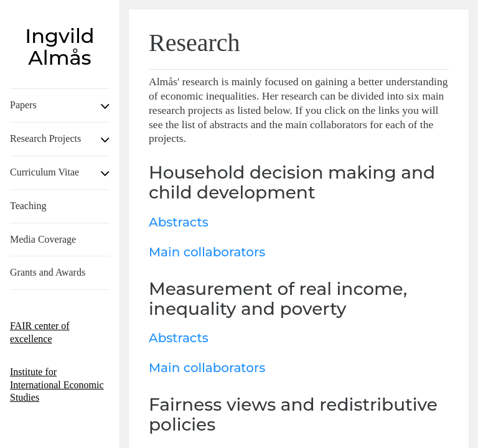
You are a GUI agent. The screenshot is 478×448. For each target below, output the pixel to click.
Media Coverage (43, 239)
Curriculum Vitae (45, 172)
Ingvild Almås (59, 47)
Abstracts (179, 222)
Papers (23, 105)
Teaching (28, 206)
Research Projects (45, 138)
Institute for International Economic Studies (57, 385)
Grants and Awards (48, 272)
